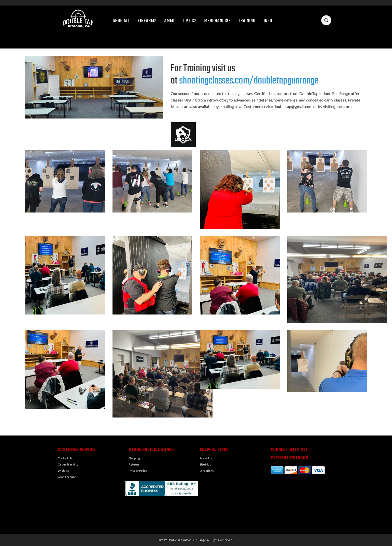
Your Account (67, 477)
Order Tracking (68, 464)
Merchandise (217, 21)
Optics (190, 21)
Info (270, 21)
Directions (207, 471)
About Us (206, 458)
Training (247, 21)
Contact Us (65, 458)
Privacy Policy (138, 471)
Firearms (147, 21)
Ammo (170, 21)
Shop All (121, 21)
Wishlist (63, 471)
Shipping (134, 458)
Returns (134, 464)
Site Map (205, 464)
